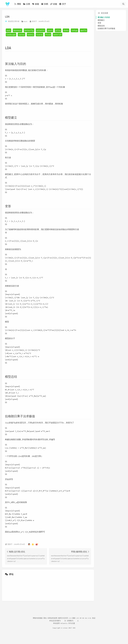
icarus (39, 34)
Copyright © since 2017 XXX (64, 628)
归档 (44, 4)
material (57, 34)
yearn (50, 30)
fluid (48, 34)
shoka (66, 30)
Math (26, 21)
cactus (21, 34)
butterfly (29, 30)
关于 (62, 4)
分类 (26, 4)
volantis (40, 30)
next (8, 30)
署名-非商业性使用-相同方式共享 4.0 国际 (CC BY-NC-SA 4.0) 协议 (69, 618)
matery (30, 34)
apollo (83, 30)
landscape (11, 34)
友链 (53, 4)
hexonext (17, 30)
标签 (35, 4)
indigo (74, 30)
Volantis (64, 623)
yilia (58, 30)
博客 (17, 4)
